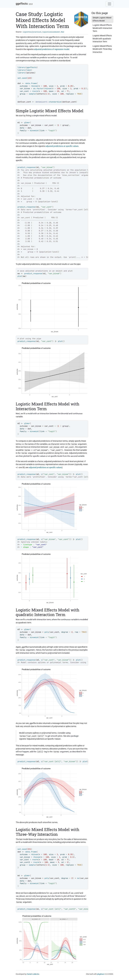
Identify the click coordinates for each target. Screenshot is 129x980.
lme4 (29, 70)
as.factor (38, 89)
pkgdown (101, 974)
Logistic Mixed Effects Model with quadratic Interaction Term (102, 39)
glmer (27, 123)
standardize (55, 102)
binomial (34, 130)
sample (32, 94)
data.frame (31, 83)
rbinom (34, 86)
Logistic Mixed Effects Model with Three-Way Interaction (102, 49)
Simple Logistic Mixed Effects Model (102, 19)
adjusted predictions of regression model (52, 49)
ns (78, 878)
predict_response (27, 167)
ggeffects (22, 4)
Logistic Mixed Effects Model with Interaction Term (102, 28)
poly (47, 632)
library (21, 67)
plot (20, 276)
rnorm (35, 91)
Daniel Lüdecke (33, 974)
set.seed (22, 78)
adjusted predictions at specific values (62, 146)
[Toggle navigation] (109, 4)
